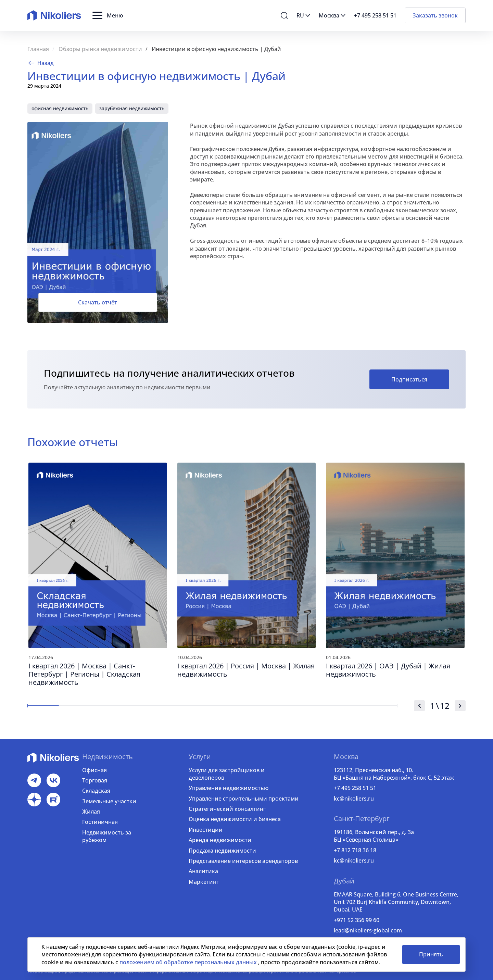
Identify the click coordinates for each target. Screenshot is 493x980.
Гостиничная (100, 822)
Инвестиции (206, 830)
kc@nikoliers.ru (354, 799)
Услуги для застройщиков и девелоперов (227, 774)
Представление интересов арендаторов (243, 861)
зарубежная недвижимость (132, 108)
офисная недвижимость (60, 108)
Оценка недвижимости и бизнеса (235, 819)
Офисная (94, 770)
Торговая (95, 780)
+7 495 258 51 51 (355, 788)
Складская (96, 791)
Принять (431, 954)
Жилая (91, 812)
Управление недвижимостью (229, 788)
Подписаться (409, 379)
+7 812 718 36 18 (355, 850)
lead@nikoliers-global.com (368, 930)
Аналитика (203, 871)
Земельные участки (109, 801)
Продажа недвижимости (222, 851)
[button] (108, 15)
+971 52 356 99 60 (357, 920)
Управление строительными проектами (244, 799)
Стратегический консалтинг (227, 809)
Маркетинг (204, 882)
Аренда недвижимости (220, 840)
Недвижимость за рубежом (107, 836)
